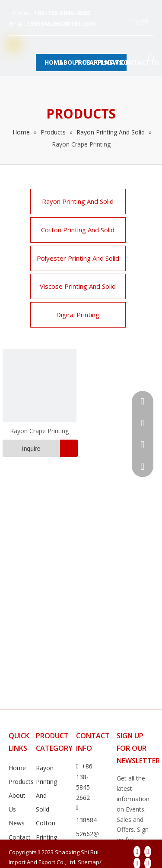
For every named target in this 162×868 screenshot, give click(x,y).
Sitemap (89, 862)
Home (17, 768)
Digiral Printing (78, 315)
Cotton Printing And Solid (78, 230)
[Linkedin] (148, 852)
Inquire (22, 448)
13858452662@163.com (61, 23)
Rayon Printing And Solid (78, 201)
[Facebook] (137, 852)
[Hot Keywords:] (152, 59)
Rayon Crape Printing (39, 431)
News (17, 823)
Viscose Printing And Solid (78, 286)
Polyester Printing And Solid (78, 258)
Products (21, 782)
